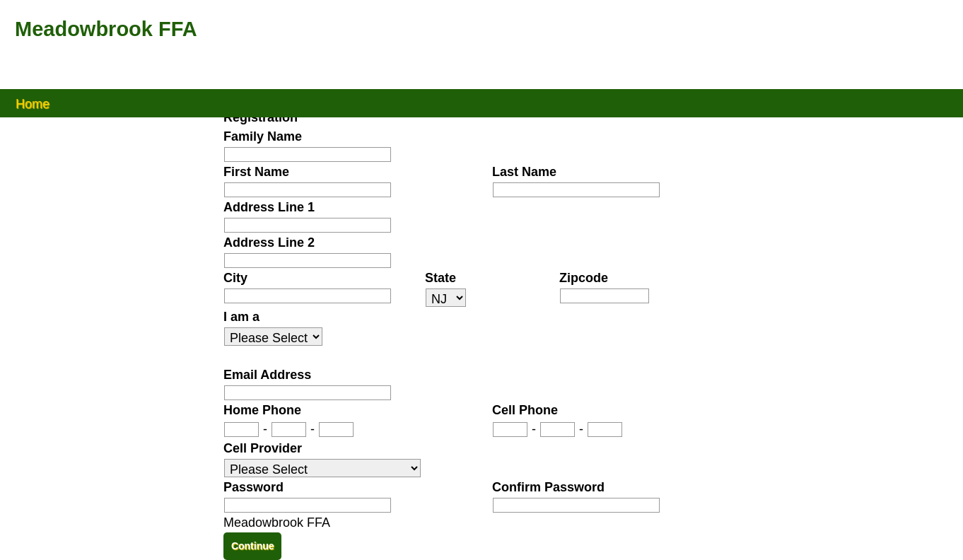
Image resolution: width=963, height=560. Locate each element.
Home (33, 103)
